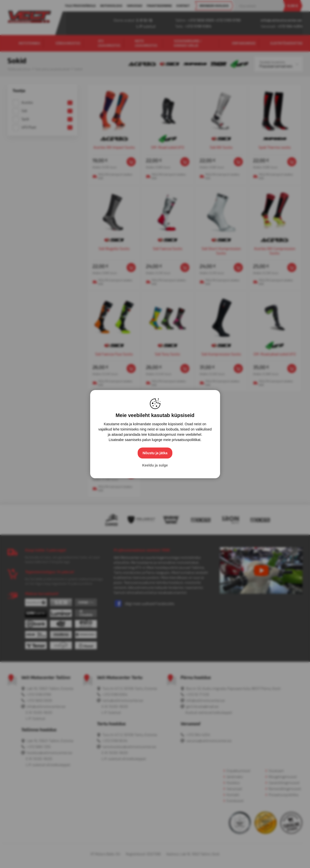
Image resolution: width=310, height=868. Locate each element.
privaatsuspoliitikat (186, 440)
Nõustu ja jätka (155, 453)
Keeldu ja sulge (155, 465)
